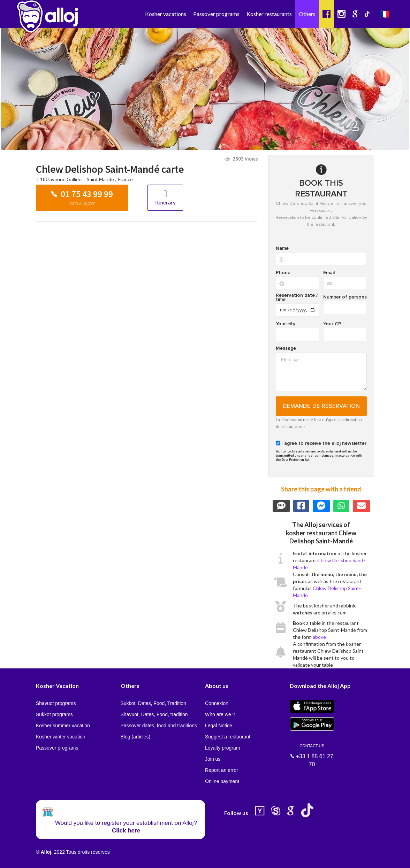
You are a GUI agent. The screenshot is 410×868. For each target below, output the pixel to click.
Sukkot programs (54, 714)
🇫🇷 (385, 14)
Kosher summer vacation (63, 726)
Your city (286, 324)
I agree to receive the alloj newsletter (324, 443)
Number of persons (345, 297)
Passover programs (216, 14)
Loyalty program (222, 748)
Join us (213, 759)
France (126, 179)
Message (286, 348)
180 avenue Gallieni (62, 179)
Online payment (222, 781)
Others (307, 14)
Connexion (217, 703)
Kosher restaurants (269, 14)
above (319, 637)
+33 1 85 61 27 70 (312, 751)
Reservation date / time (297, 297)
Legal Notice (219, 726)
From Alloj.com (82, 203)
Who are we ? (220, 714)
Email (329, 273)
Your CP (332, 324)
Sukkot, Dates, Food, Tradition (153, 703)
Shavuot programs (56, 703)
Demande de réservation (321, 406)
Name (282, 248)
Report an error (222, 770)
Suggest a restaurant (228, 737)
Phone (283, 273)
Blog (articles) (136, 737)
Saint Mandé (100, 179)
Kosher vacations (166, 14)
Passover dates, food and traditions (159, 726)
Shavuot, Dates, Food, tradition (154, 714)
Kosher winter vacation (61, 737)
